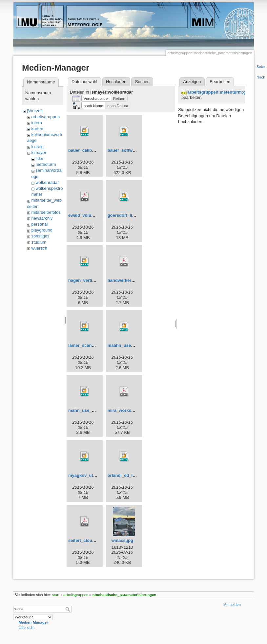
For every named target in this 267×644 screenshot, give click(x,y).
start (56, 595)
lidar (40, 158)
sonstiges (40, 236)
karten (37, 129)
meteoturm (46, 164)
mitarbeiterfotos (46, 212)
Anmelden (232, 605)
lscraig (37, 147)
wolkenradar (47, 182)
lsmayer (39, 153)
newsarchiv (42, 218)
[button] (96, 99)
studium (39, 242)
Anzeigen (192, 82)
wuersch (39, 248)
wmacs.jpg (122, 540)
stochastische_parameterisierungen (124, 595)
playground (42, 230)
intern (37, 123)
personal (39, 224)
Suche (68, 609)
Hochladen (116, 82)
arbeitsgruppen (45, 117)
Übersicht (27, 628)
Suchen (142, 82)
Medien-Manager (33, 622)
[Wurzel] (35, 111)
